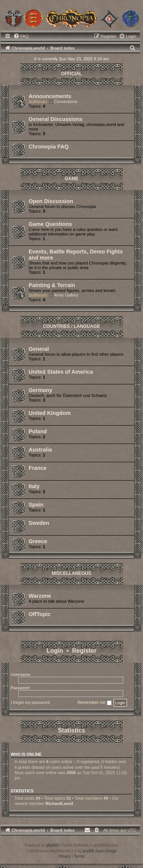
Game (72, 179)
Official (71, 74)
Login (55, 651)
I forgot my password (30, 702)
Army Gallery (64, 295)
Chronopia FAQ (49, 147)
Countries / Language (71, 326)
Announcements (50, 96)
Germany (40, 390)
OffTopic (40, 614)
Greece (38, 541)
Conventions (63, 102)
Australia (40, 450)
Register (84, 651)
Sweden (39, 523)
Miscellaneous (71, 573)
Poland (38, 431)
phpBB (52, 845)
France (38, 468)
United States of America (61, 372)
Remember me (95, 703)
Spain (36, 505)
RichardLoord (59, 803)
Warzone (40, 596)
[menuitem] (21, 36)
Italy (34, 486)
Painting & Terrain (52, 285)
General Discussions (55, 119)
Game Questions (50, 224)
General (39, 349)
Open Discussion (51, 201)
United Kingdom (50, 413)
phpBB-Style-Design (100, 851)
